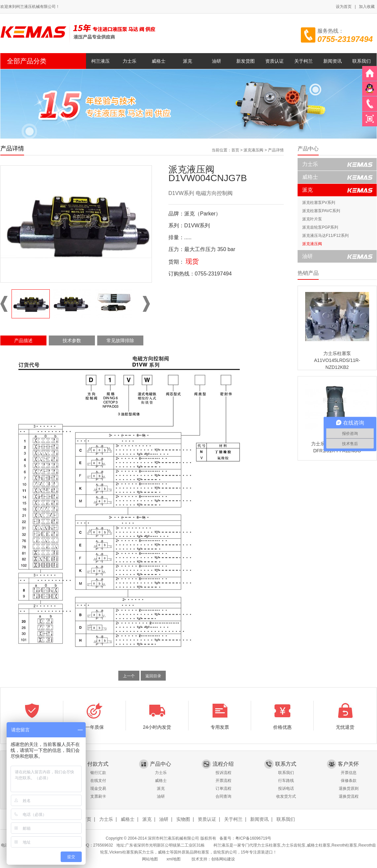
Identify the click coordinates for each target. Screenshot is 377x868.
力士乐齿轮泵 (294, 845)
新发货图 (246, 61)
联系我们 (362, 61)
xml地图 (174, 859)
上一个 (129, 676)
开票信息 (349, 773)
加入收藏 (367, 7)
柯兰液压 (101, 61)
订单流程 (223, 788)
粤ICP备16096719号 (253, 838)
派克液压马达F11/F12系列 (325, 236)
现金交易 (98, 788)
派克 (188, 61)
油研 (217, 61)
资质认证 (275, 61)
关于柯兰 (304, 61)
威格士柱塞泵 (319, 845)
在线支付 (98, 781)
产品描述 (23, 340)
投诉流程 (223, 773)
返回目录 (153, 676)
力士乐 (130, 61)
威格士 (159, 61)
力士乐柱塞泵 (269, 845)
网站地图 (150, 859)
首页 (235, 150)
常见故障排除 (120, 340)
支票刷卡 (98, 796)
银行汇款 (98, 773)
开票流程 (223, 781)
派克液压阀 (253, 150)
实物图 (183, 819)
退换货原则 (349, 788)
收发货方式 (286, 796)
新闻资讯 (333, 61)
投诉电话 (286, 788)
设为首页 (344, 7)
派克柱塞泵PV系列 (319, 203)
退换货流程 (349, 796)
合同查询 (223, 796)
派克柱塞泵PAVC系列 (321, 211)
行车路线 (286, 781)
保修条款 (349, 781)
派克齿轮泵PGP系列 (320, 227)
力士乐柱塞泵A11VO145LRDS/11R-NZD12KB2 (337, 360)
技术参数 (72, 340)
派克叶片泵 (312, 219)
